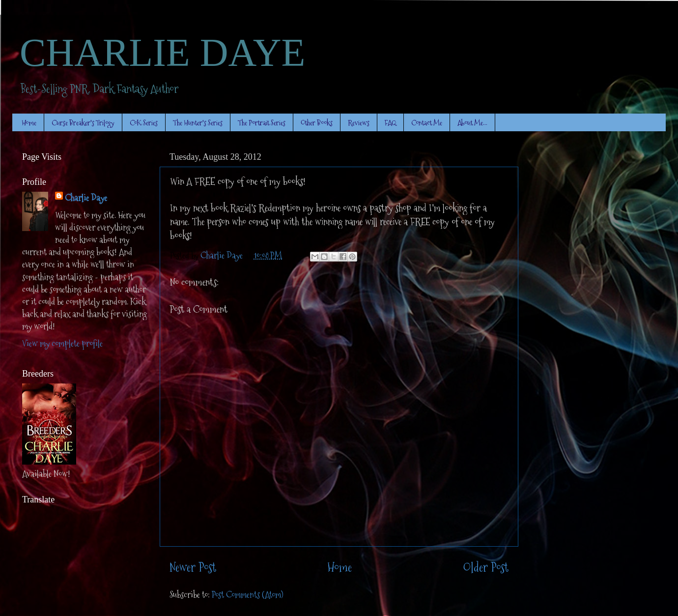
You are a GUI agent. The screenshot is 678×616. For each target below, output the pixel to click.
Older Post (486, 568)
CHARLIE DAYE (162, 53)
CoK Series (144, 123)
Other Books (317, 123)
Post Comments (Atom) (248, 595)
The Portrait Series (262, 123)
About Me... (472, 123)
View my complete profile (62, 343)
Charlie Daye (86, 198)
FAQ (390, 123)
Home (29, 123)
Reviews (359, 123)
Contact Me (427, 123)
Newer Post (193, 568)
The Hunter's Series (198, 123)
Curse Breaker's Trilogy (83, 123)
